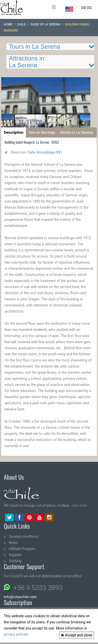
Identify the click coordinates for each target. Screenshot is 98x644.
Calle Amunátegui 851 (45, 152)
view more (79, 505)
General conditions (24, 536)
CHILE (22, 24)
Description (14, 132)
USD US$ (86, 7)
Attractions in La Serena (27, 62)
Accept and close (77, 635)
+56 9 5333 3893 (38, 588)
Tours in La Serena (34, 46)
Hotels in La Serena (76, 132)
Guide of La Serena (45, 24)
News (13, 543)
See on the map (42, 132)
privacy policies (16, 634)
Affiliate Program (22, 549)
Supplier (15, 555)
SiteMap (15, 561)
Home (8, 24)
